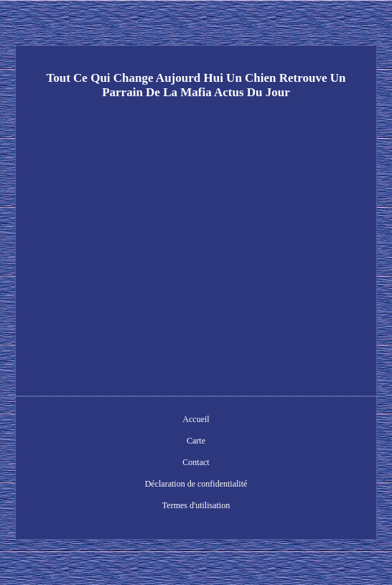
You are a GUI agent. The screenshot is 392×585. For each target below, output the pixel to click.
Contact (196, 462)
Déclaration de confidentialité (196, 484)
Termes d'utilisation (196, 505)
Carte (196, 441)
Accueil (196, 419)
